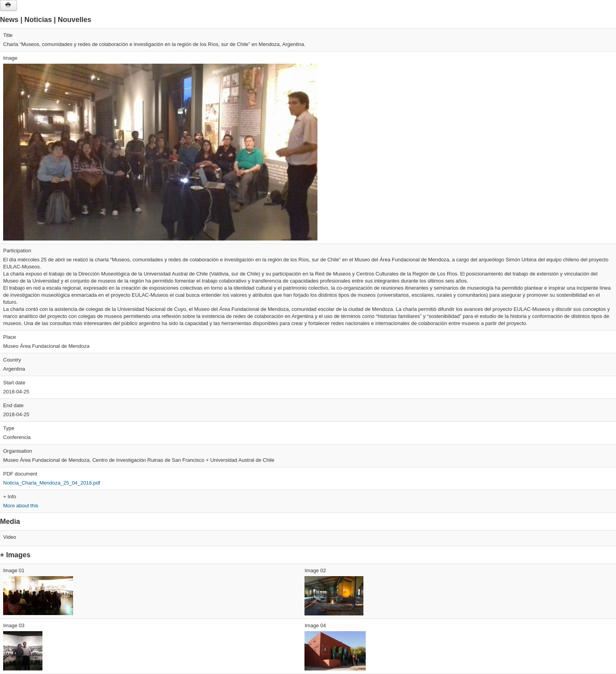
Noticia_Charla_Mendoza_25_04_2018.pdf (52, 483)
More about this (21, 506)
